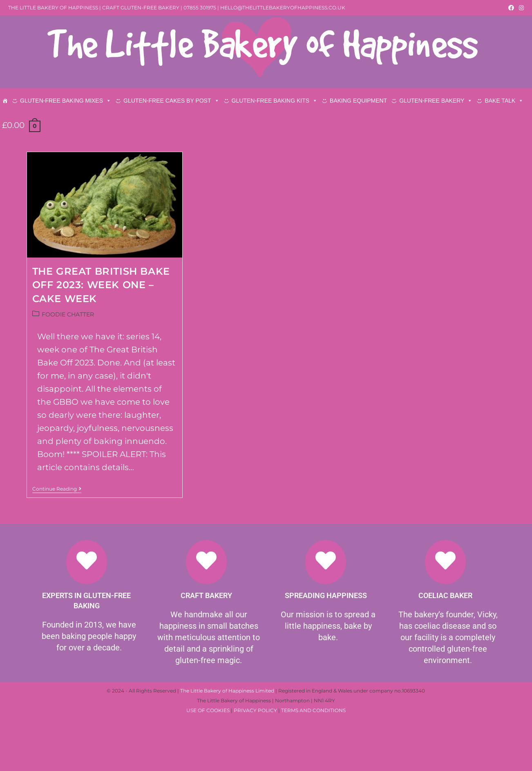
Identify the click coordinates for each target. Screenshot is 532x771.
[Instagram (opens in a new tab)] (520, 8)
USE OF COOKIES (208, 764)
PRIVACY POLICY (255, 764)
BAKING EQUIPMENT (358, 101)
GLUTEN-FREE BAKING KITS (275, 101)
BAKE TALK (504, 101)
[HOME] (5, 101)
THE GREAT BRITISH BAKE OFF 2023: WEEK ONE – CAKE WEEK (101, 338)
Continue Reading (57, 542)
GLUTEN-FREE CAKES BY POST (171, 101)
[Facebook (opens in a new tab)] (511, 8)
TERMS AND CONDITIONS (313, 764)
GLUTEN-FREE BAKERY (436, 101)
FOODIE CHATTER (68, 367)
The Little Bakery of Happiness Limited (227, 744)
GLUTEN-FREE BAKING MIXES (66, 101)
